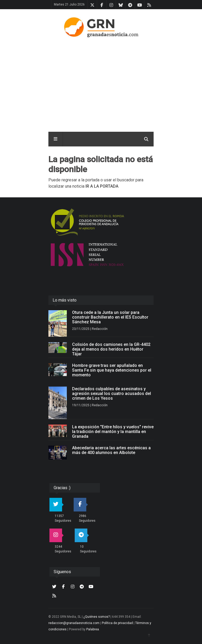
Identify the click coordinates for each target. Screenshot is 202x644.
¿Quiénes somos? (97, 617)
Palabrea (93, 629)
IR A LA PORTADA (102, 186)
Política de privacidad (117, 623)
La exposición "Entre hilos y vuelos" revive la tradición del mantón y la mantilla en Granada (113, 432)
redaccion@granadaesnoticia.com (74, 623)
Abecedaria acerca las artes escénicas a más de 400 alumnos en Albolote (111, 450)
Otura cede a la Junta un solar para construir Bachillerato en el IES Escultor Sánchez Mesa (110, 317)
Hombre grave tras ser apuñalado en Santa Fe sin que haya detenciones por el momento (112, 370)
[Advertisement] (116, 84)
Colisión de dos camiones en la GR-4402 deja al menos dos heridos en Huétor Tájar (111, 349)
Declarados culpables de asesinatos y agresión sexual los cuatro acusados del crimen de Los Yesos (112, 394)
